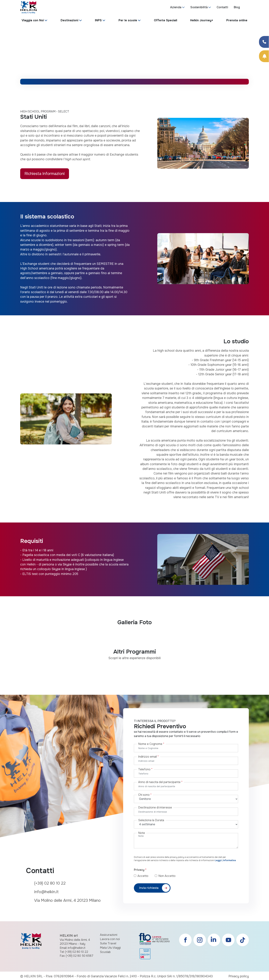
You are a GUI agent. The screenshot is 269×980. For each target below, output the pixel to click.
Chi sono (145, 795)
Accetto (146, 876)
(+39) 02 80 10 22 (50, 883)
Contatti (222, 7)
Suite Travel (108, 943)
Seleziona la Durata (151, 820)
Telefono (145, 769)
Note (142, 833)
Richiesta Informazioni (45, 174)
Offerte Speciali (166, 20)
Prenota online (237, 20)
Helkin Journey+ (202, 20)
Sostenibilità (199, 7)
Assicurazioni (109, 935)
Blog (237, 7)
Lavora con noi (110, 939)
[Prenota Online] (264, 56)
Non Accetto (167, 876)
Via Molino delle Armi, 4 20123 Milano (67, 900)
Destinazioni (69, 20)
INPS (98, 20)
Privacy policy (239, 976)
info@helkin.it (46, 892)
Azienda (176, 7)
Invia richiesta (149, 888)
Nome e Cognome (151, 744)
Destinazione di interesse (155, 807)
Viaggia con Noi (33, 20)
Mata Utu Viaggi (110, 948)
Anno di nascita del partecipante (160, 782)
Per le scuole (128, 20)
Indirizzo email (148, 757)
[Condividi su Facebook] (264, 42)
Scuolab (105, 952)
